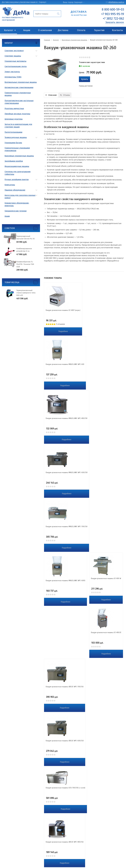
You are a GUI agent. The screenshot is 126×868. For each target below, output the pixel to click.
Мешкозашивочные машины (17, 166)
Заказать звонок (115, 22)
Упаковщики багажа (13, 143)
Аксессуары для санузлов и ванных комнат (20, 197)
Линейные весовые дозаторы (17, 114)
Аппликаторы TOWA (13, 77)
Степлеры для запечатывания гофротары (18, 173)
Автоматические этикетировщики (19, 87)
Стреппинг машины (13, 56)
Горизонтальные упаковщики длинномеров (17, 149)
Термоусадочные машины (16, 137)
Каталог (9, 30)
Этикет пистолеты (12, 72)
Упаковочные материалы (15, 61)
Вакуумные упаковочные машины (19, 156)
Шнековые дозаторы (14, 119)
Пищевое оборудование (15, 190)
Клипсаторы (10, 185)
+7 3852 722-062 (113, 19)
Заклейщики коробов (14, 161)
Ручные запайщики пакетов (17, 180)
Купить (85, 79)
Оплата (81, 30)
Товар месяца (12, 282)
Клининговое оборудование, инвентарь (17, 204)
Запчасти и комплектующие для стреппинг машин (18, 126)
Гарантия (99, 30)
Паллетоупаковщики (13, 132)
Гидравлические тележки (16, 211)
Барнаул (78, 2)
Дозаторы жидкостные (14, 109)
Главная (47, 40)
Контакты (117, 30)
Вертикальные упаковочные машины (21, 82)
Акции (27, 30)
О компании (45, 30)
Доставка (63, 30)
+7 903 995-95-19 (113, 14)
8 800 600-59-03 (113, 9)
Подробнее (63, 331)
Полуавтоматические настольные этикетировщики (19, 102)
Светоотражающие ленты (16, 66)
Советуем (10, 228)
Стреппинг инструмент (14, 51)
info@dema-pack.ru (116, 2)
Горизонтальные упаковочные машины (18, 94)
